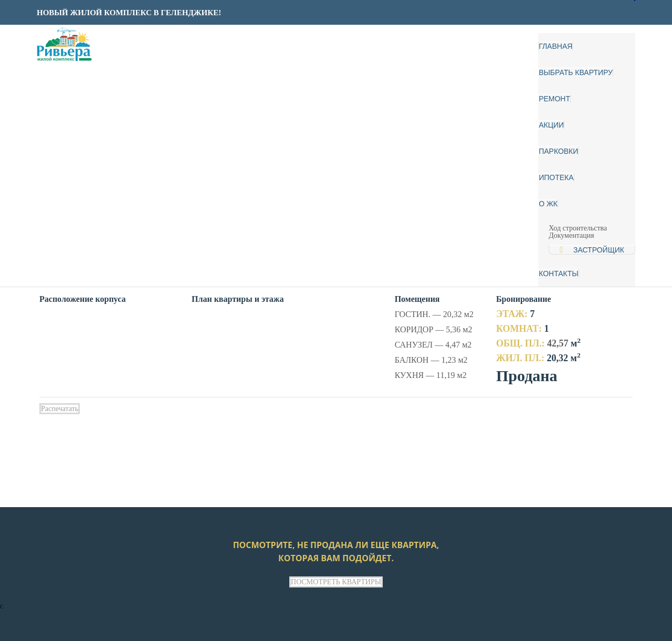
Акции (551, 125)
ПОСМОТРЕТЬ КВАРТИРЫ (336, 582)
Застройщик (599, 250)
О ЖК (548, 204)
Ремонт (554, 99)
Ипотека (556, 177)
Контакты (559, 274)
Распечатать (60, 409)
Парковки (558, 151)
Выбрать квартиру (576, 72)
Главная (555, 46)
